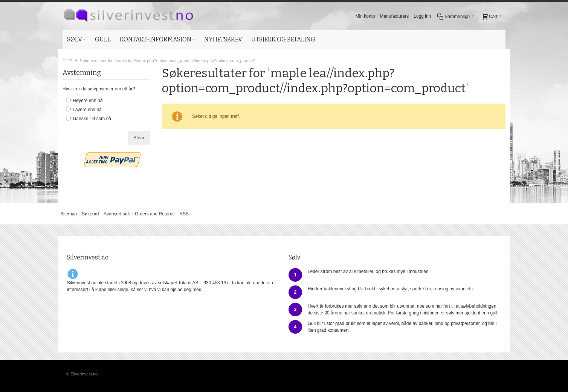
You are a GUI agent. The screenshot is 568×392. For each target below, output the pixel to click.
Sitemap (69, 214)
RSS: (185, 214)
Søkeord (90, 214)
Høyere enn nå (88, 101)
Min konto (365, 16)
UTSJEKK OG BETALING (283, 39)
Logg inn (422, 16)
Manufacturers (395, 16)
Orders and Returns (155, 214)
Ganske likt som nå (92, 119)
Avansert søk (117, 214)
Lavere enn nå (87, 110)
